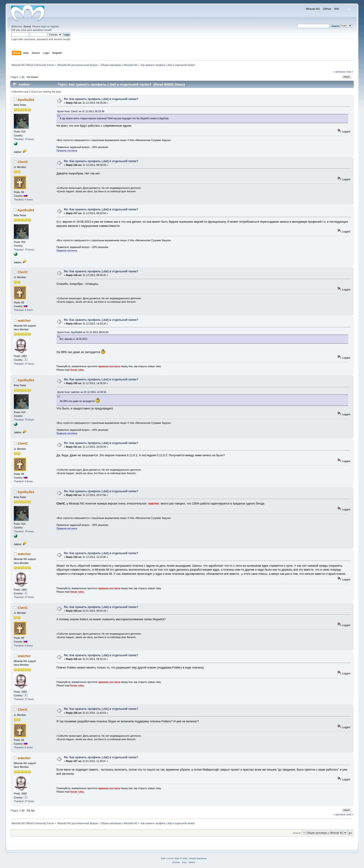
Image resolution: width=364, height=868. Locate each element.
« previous (340, 72)
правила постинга (109, 366)
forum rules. (77, 370)
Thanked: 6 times (23, 199)
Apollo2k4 (26, 100)
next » (350, 72)
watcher (24, 320)
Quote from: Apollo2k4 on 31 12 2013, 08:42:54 (83, 332)
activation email (42, 30)
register (55, 26)
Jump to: (297, 833)
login (44, 26)
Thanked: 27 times (24, 364)
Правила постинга (67, 151)
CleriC (23, 162)
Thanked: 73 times (24, 139)
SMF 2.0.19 (167, 858)
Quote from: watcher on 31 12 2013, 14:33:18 (82, 392)
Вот (59, 222)
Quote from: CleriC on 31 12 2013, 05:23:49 (81, 111)
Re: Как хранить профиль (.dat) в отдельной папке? (101, 99)
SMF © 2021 (181, 858)
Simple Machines (198, 858)
